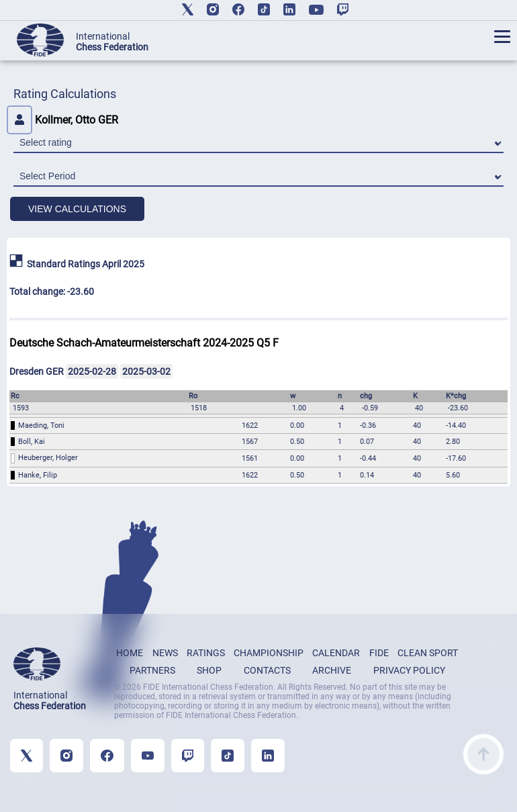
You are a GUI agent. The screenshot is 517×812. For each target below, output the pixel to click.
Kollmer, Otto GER (62, 120)
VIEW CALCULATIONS (77, 209)
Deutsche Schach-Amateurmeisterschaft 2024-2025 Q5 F (144, 343)
